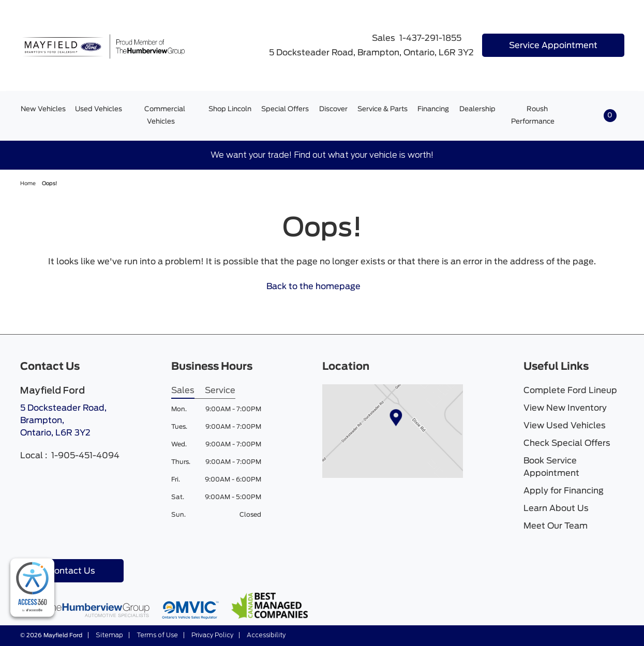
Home (28, 184)
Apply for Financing (564, 491)
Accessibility (265, 635)
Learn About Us (556, 508)
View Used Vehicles (565, 426)
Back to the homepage (319, 287)
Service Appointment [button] (553, 46)
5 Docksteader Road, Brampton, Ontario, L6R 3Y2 (365, 53)
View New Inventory (565, 408)
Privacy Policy (212, 635)
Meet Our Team (556, 526)
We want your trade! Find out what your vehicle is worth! (322, 155)
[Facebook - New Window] (28, 540)
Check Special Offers (567, 443)
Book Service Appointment (551, 467)
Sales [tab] (183, 390)
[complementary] (32, 588)
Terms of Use (156, 635)
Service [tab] (220, 390)
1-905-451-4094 (85, 456)
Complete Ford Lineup (570, 390)
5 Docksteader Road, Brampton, (63, 422)
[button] (601, 116)
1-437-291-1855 (430, 38)
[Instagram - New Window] (45, 540)
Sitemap (109, 635)
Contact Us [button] (72, 571)
